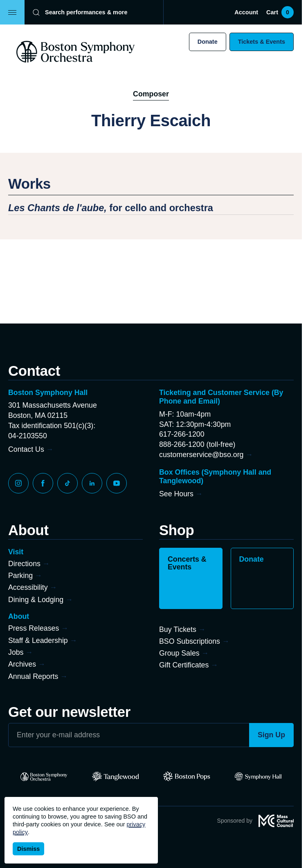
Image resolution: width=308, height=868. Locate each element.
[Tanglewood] (116, 777)
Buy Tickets (178, 629)
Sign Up (271, 735)
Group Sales (179, 653)
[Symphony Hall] (258, 777)
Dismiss (28, 849)
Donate (208, 42)
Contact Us (26, 449)
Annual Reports (33, 676)
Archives (22, 664)
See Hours (176, 494)
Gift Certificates (184, 665)
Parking (20, 576)
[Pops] (187, 777)
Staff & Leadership (38, 640)
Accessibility (28, 587)
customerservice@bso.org (201, 455)
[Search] (88, 12)
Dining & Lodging (36, 600)
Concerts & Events (187, 563)
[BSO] (44, 777)
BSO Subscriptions (190, 641)
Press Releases (34, 628)
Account (246, 12)
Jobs (16, 652)
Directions (24, 564)
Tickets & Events (262, 42)
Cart (280, 12)
